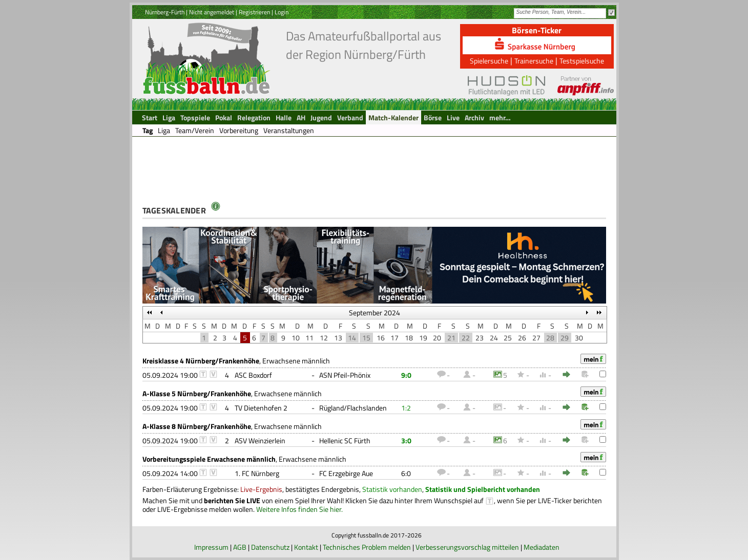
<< (150, 313)
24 (494, 338)
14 (352, 338)
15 (366, 338)
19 (423, 338)
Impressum (211, 547)
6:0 (406, 473)
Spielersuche (489, 61)
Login (282, 12)
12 (324, 338)
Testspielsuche (582, 61)
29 (565, 338)
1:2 (406, 408)
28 (550, 338)
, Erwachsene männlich (236, 361)
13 (338, 338)
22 (466, 338)
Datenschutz (270, 547)
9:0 (406, 375)
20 (437, 338)
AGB (240, 547)
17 (394, 338)
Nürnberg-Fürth (165, 12)
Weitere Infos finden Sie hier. (299, 509)
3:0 (406, 440)
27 (536, 338)
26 (522, 338)
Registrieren (254, 12)
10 (296, 338)
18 (409, 338)
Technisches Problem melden (367, 547)
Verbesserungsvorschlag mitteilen (467, 547)
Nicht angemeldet (212, 12)
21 (451, 338)
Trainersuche (534, 61)
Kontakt (306, 547)
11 (309, 338)
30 (579, 338)
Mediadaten (542, 547)
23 (480, 338)
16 (381, 338)
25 (508, 338)
